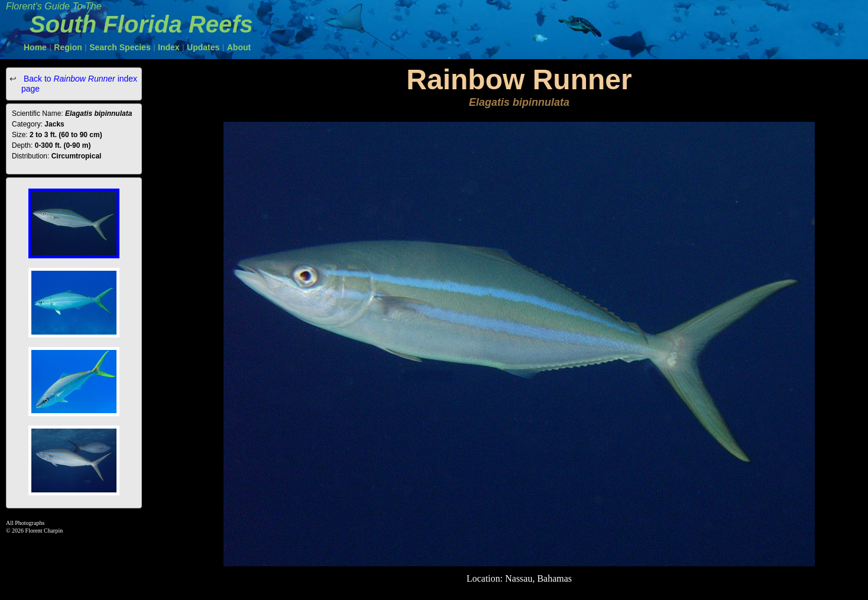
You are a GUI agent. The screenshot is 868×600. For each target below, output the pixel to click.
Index (169, 47)
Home (35, 47)
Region (68, 47)
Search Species (120, 47)
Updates (203, 47)
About (239, 47)
